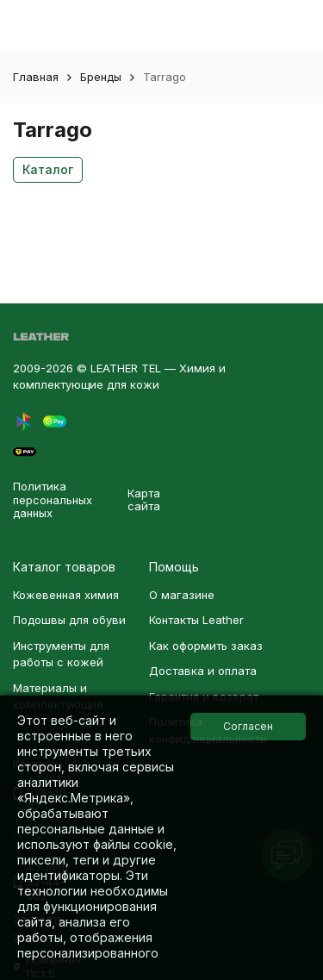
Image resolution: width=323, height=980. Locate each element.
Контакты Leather (196, 620)
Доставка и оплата (203, 671)
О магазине (182, 595)
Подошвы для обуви (69, 620)
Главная (36, 77)
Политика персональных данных (53, 499)
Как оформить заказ (206, 646)
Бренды (101, 77)
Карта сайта (144, 500)
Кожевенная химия (66, 595)
